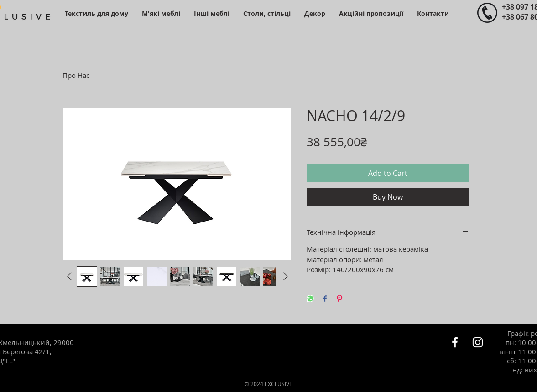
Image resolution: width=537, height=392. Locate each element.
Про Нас (76, 75)
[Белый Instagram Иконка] (478, 342)
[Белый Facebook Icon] (455, 342)
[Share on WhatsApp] (310, 299)
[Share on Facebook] (325, 299)
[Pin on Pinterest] (339, 299)
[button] (96, 13)
